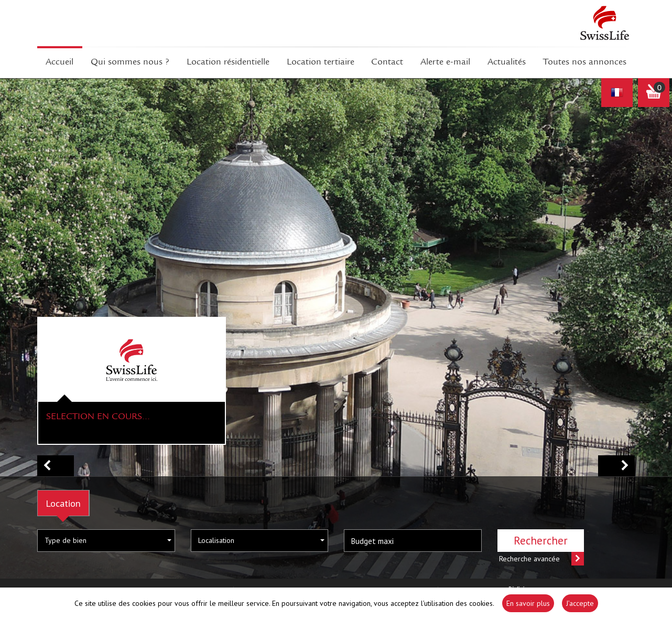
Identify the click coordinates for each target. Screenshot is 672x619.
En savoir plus (528, 603)
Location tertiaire (321, 62)
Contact (387, 62)
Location (63, 503)
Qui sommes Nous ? (130, 62)
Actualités (507, 62)
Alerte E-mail (445, 62)
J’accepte (580, 603)
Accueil (59, 62)
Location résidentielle (228, 62)
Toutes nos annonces (585, 62)
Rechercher (541, 541)
